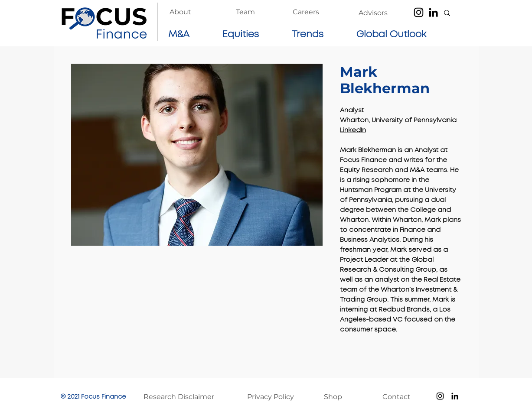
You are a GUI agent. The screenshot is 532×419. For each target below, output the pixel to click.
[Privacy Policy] (275, 397)
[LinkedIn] (433, 12)
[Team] (245, 12)
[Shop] (342, 397)
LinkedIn (353, 130)
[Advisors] (373, 13)
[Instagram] (419, 12)
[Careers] (306, 12)
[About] (180, 12)
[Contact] (401, 397)
